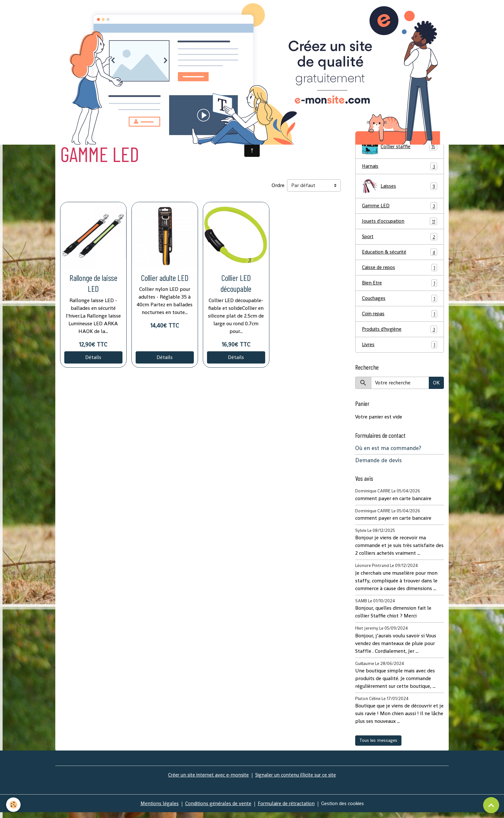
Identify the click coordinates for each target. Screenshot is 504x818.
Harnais (400, 168)
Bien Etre (400, 287)
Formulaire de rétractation (287, 809)
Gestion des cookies (346, 809)
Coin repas (400, 318)
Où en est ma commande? (388, 454)
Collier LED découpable (236, 285)
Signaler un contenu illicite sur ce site (297, 780)
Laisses (400, 188)
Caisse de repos (400, 271)
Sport (400, 240)
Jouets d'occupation (400, 224)
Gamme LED (400, 208)
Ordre (278, 187)
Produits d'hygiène (400, 334)
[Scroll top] (491, 805)
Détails (93, 359)
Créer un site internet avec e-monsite (207, 780)
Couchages (400, 303)
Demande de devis (378, 466)
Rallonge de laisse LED (93, 285)
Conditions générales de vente (216, 809)
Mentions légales (156, 809)
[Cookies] (14, 805)
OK (436, 388)
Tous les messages (378, 746)
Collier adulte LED (165, 279)
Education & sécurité (400, 255)
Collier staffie (400, 148)
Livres (400, 350)
